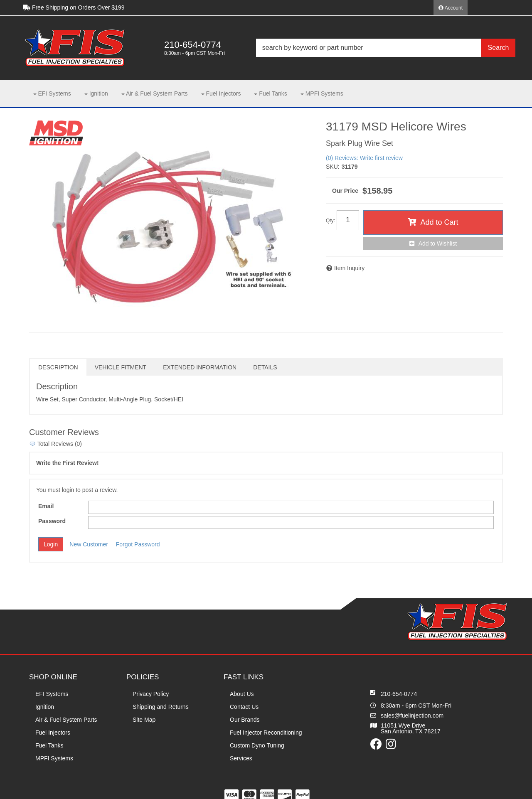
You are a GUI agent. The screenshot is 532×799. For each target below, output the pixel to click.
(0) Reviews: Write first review (364, 158)
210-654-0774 (399, 694)
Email (46, 506)
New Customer (89, 544)
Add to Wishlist (438, 243)
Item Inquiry (349, 268)
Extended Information (200, 367)
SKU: (333, 167)
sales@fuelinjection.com (412, 715)
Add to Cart (439, 222)
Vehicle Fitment (121, 367)
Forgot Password (138, 544)
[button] (386, 48)
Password (52, 521)
